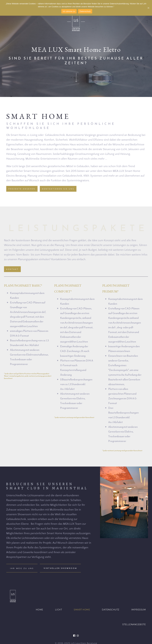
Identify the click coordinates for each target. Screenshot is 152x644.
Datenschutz (85, 11)
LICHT (59, 610)
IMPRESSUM (139, 610)
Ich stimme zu (69, 11)
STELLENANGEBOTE (134, 624)
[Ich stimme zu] (148, 8)
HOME (39, 610)
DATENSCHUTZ (111, 610)
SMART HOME (82, 610)
